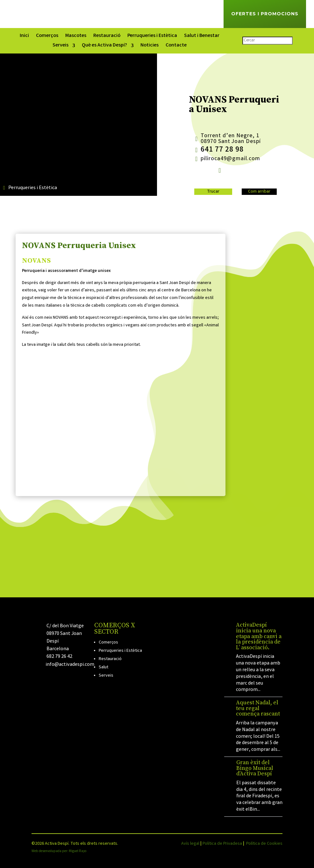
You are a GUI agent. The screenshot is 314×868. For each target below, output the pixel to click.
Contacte (176, 46)
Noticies (150, 46)
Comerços (47, 37)
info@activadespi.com (70, 665)
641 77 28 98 (222, 150)
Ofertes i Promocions (265, 14)
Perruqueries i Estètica (152, 37)
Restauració (107, 37)
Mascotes (76, 37)
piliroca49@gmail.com (230, 159)
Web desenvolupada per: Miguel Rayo (59, 851)
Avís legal (190, 844)
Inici (24, 37)
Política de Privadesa (222, 844)
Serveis (61, 46)
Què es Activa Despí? (104, 46)
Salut (103, 667)
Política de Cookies (264, 844)
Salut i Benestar (202, 37)
